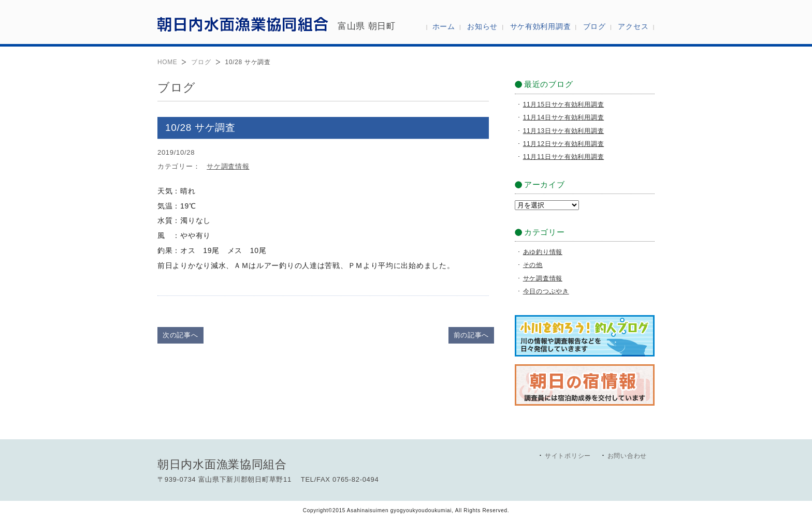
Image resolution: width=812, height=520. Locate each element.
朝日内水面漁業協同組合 (243, 24)
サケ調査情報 (228, 166)
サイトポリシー (568, 456)
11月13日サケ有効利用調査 (564, 131)
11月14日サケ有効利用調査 (564, 117)
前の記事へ (472, 335)
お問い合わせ (627, 456)
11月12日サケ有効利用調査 (564, 144)
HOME (167, 62)
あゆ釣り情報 (543, 252)
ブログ (201, 62)
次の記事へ (180, 335)
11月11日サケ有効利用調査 (564, 157)
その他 (533, 265)
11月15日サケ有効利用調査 (564, 105)
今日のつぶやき (546, 291)
